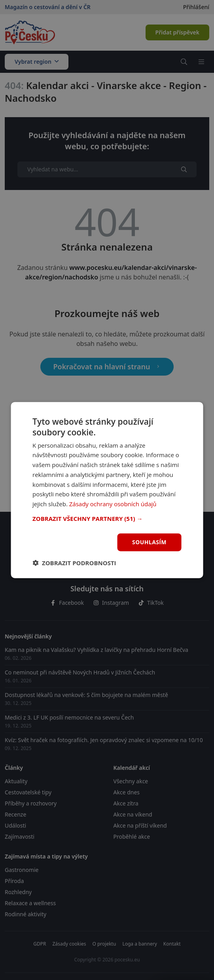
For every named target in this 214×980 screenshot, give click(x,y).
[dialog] (107, 490)
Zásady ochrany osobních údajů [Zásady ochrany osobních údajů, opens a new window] (113, 504)
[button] (107, 518)
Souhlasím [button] (149, 542)
